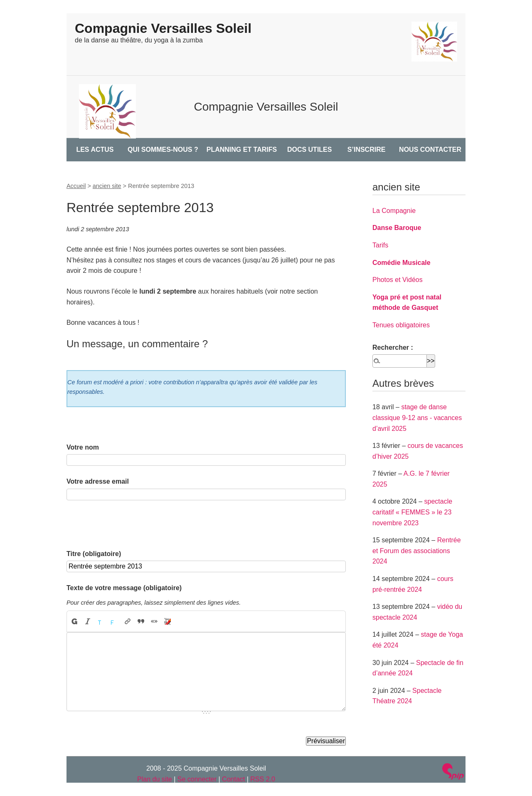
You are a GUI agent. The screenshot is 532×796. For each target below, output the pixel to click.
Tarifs (380, 245)
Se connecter (197, 779)
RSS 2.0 (263, 779)
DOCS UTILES (310, 150)
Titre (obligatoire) (94, 554)
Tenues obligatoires (401, 325)
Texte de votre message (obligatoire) (124, 588)
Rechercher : (393, 347)
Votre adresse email (98, 481)
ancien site (107, 186)
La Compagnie (394, 211)
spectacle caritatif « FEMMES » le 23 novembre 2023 (412, 512)
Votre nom (83, 447)
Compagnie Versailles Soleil (163, 28)
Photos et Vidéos (398, 280)
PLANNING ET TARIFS (242, 150)
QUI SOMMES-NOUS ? (163, 150)
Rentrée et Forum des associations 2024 (417, 551)
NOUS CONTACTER (430, 150)
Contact (233, 779)
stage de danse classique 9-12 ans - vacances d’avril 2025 (417, 418)
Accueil (76, 186)
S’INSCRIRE (367, 150)
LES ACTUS (95, 150)
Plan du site (155, 779)
